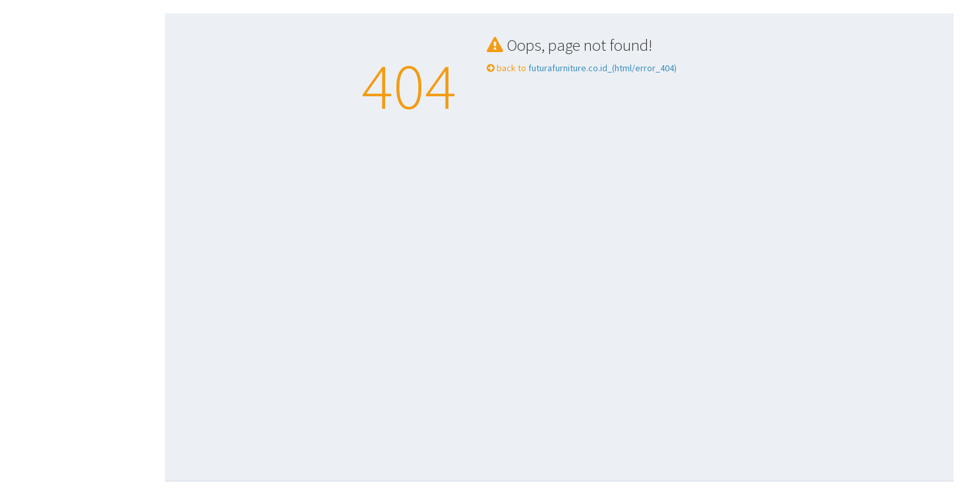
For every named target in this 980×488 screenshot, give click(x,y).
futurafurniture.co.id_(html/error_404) (601, 68)
